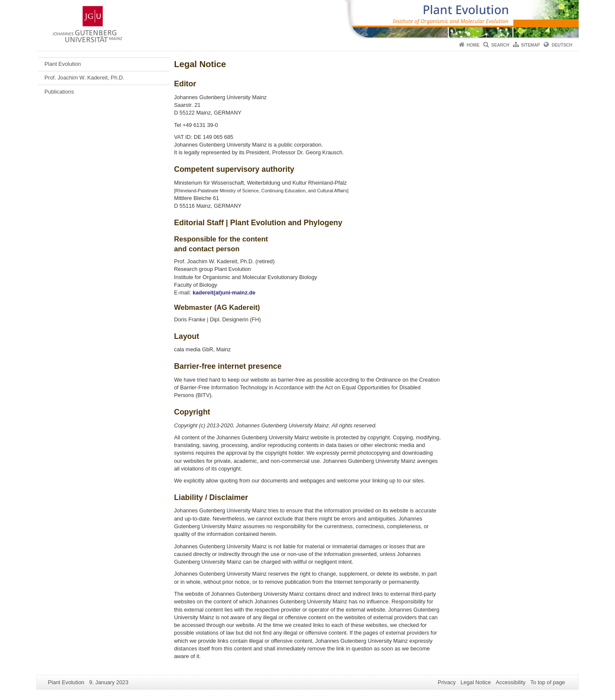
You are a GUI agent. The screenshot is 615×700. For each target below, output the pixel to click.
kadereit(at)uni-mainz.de (224, 293)
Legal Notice (476, 682)
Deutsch (562, 45)
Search (500, 45)
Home (473, 45)
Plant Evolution (63, 64)
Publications (59, 92)
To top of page (548, 682)
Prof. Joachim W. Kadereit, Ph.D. (84, 78)
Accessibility (511, 682)
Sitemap (530, 45)
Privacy (447, 682)
